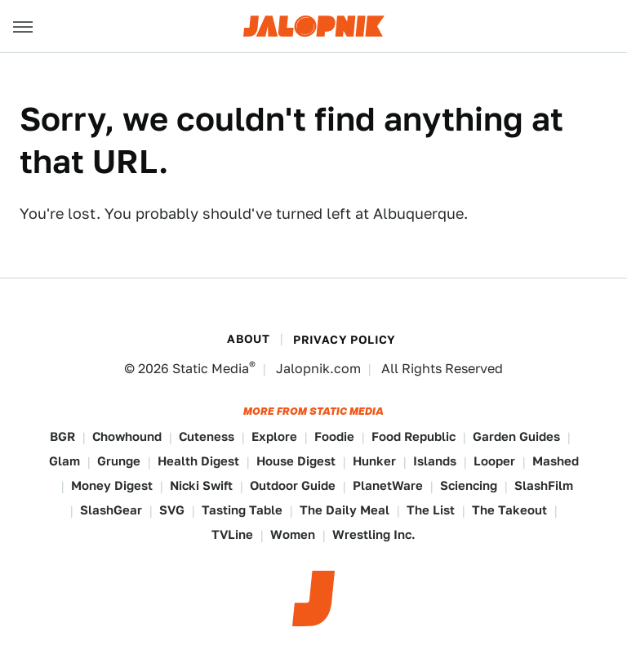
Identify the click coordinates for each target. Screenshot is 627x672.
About (248, 339)
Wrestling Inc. (374, 534)
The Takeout (509, 510)
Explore (274, 436)
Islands (435, 461)
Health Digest (198, 461)
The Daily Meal (345, 510)
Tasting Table (242, 510)
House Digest (296, 461)
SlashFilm (544, 485)
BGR (62, 436)
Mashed (556, 461)
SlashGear (111, 510)
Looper (494, 461)
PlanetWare (388, 485)
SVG (172, 510)
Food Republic (414, 436)
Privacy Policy (345, 340)
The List (431, 510)
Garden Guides (516, 436)
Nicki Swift (201, 485)
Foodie (334, 436)
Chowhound (127, 436)
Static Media (211, 369)
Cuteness (207, 436)
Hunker (374, 461)
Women (293, 534)
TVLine (232, 534)
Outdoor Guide (293, 485)
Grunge (119, 461)
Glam (64, 461)
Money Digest (112, 485)
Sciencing (469, 485)
